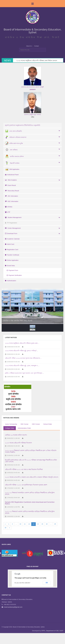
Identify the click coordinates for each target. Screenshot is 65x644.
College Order (10, 428)
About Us (29, 46)
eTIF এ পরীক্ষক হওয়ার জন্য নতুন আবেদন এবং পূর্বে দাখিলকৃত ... (24, 373)
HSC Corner (36, 424)
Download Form (11, 233)
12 (29, 524)
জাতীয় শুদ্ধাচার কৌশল (14, 156)
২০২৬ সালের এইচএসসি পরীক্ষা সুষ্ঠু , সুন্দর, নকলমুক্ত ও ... (22, 366)
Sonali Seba (10, 266)
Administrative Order (24, 428)
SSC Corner (24, 424)
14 (38, 524)
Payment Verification (14, 275)
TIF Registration (11, 223)
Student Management (13, 217)
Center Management (13, 228)
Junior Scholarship (11, 424)
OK (47, 583)
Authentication (11, 281)
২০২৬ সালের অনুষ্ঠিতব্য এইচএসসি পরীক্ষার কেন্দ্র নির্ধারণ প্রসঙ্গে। (37, 61)
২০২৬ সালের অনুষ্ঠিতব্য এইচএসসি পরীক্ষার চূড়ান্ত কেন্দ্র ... (22, 343)
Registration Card (12, 250)
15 (42, 524)
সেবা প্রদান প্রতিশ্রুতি (13, 131)
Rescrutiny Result (12, 191)
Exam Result (10, 185)
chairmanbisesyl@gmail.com (13, 607)
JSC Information (11, 196)
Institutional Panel (12, 175)
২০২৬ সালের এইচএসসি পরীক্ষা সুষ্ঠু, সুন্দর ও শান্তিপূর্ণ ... (21, 351)
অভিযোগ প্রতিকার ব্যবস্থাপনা (16, 137)
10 (20, 524)
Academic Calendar (12, 239)
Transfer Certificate (12, 255)
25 (55, 524)
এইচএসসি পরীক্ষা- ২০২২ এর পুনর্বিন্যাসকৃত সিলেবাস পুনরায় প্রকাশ (26, 485)
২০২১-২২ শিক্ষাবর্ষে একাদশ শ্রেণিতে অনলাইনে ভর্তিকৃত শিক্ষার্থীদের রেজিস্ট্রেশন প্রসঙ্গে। (30, 512)
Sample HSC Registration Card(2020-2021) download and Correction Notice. (30, 503)
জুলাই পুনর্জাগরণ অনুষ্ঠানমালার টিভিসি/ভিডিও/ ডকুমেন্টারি (23, 125)
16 (47, 524)
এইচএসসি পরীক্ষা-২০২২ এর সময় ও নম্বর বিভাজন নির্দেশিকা (24, 469)
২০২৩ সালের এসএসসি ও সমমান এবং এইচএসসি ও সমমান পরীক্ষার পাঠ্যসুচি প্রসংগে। (32, 477)
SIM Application (12, 169)
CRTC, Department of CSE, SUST (52, 631)
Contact (36, 46)
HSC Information (12, 201)
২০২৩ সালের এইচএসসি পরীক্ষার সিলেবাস (18, 443)
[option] (32, 553)
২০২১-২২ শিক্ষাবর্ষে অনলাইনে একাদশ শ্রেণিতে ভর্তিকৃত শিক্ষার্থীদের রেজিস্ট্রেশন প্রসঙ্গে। (30, 493)
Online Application (12, 260)
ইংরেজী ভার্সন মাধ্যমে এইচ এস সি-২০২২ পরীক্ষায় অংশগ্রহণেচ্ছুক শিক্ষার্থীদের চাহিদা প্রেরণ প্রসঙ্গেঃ (31, 461)
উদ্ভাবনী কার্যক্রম (12, 163)
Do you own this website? (22, 583)
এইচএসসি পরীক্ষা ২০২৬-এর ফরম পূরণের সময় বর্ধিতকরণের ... (23, 358)
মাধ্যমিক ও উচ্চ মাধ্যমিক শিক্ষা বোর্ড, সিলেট (18, 321)
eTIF (8, 212)
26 (5, 528)
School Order (48, 424)
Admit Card (10, 244)
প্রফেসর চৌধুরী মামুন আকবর (32, 115)
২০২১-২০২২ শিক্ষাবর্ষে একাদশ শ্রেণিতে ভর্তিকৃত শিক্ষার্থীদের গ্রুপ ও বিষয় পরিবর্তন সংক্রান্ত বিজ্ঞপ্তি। (31, 451)
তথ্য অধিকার (11, 150)
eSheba (9, 207)
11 (25, 524)
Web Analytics (11, 180)
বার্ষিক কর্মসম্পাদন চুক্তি (14, 143)
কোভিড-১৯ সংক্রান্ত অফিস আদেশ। (16, 435)
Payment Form (12, 270)
